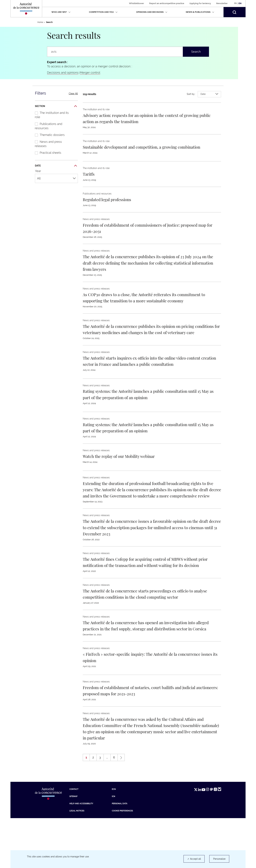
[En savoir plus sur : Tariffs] (90, 180)
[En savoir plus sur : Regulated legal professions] (112, 205)
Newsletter (222, 3)
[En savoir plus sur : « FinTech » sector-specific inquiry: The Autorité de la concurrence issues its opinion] (141, 701)
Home (40, 22)
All (56, 178)
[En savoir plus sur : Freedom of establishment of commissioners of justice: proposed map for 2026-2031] (142, 234)
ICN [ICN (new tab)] (113, 846)
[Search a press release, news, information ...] (115, 52)
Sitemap (73, 846)
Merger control (90, 73)
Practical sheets (46, 153)
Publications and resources (47, 126)
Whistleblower (136, 3)
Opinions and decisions (152, 12)
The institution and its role (50, 115)
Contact (74, 839)
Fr (235, 3)
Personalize (219, 859)
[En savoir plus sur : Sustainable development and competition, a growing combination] (141, 150)
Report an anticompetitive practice (167, 3)
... (107, 807)
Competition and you (103, 12)
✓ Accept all (194, 859)
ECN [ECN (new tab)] (114, 839)
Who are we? (61, 12)
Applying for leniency (200, 3)
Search (196, 52)
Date (56, 166)
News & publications (200, 12)
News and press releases (47, 144)
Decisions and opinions (63, 73)
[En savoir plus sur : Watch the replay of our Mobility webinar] (127, 481)
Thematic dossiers (48, 135)
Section (56, 106)
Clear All (73, 94)
